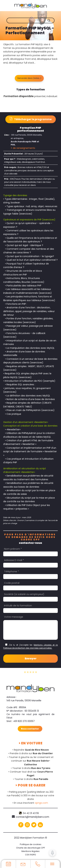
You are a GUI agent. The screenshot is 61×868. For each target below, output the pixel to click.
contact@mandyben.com (32, 817)
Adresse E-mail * (14, 560)
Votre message (14, 617)
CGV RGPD (30, 855)
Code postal (12, 583)
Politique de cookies (31, 844)
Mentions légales (30, 851)
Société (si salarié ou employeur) (24, 594)
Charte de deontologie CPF (30, 848)
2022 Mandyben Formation (30, 838)
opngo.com (41, 803)
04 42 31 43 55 (31, 813)
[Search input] (33, 20)
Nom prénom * (13, 549)
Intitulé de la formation (18, 605)
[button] (29, 78)
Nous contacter (30, 729)
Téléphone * (11, 571)
